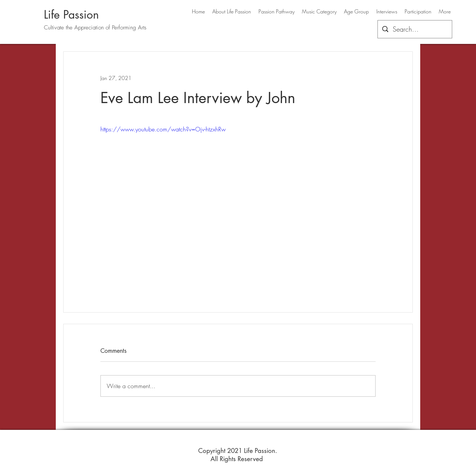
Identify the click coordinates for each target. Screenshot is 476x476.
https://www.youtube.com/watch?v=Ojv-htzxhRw (163, 129)
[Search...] (414, 29)
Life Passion (71, 15)
